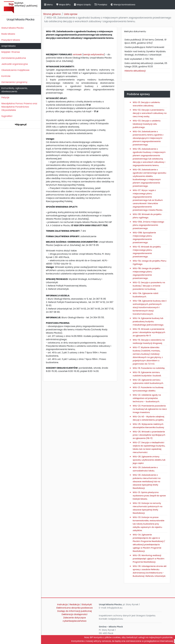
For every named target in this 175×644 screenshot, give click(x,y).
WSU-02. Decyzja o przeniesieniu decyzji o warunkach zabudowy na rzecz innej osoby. (150, 113)
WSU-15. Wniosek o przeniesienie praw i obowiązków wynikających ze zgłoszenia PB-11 (149, 332)
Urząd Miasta (8, 46)
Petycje (5, 97)
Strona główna (52, 14)
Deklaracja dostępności (75, 614)
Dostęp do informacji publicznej (75, 611)
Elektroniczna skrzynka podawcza (75, 608)
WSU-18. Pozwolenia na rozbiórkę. (149, 368)
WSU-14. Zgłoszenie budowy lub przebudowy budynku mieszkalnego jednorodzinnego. (148, 322)
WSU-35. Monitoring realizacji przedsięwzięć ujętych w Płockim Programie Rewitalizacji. (149, 559)
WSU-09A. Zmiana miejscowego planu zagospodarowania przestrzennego (148, 225)
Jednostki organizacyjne (15, 64)
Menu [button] (48, 5)
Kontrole (6, 76)
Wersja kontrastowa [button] (123, 5)
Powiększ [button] (101, 5)
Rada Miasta (8, 34)
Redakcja (75, 604)
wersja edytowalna (94, 54)
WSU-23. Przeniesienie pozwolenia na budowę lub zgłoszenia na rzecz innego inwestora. (150, 409)
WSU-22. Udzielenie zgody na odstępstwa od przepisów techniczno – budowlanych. (147, 398)
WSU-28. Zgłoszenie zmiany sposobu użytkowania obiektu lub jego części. (149, 460)
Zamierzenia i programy (14, 82)
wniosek (77, 54)
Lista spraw (71, 14)
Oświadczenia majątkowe (15, 70)
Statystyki (87, 604)
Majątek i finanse (11, 52)
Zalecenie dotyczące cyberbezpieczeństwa (74, 619)
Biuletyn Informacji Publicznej (21, 7)
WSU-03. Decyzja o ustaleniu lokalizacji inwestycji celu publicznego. (147, 124)
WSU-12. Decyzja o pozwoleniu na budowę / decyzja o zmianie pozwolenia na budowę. (149, 286)
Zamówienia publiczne (14, 58)
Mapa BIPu (63, 5)
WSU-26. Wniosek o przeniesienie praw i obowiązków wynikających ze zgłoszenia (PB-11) (149, 435)
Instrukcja (62, 604)
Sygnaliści (7, 116)
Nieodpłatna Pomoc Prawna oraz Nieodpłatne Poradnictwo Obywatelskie (19, 107)
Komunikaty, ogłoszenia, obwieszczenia (14, 90)
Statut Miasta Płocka (12, 28)
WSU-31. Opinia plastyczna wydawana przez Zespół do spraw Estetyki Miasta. (149, 496)
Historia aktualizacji (135, 71)
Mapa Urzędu (82, 5)
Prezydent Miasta (11, 40)
